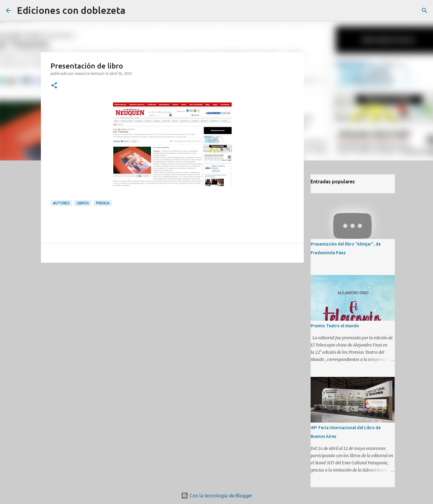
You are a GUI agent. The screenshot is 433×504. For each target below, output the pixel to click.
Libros (83, 203)
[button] (54, 86)
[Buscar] (134, 11)
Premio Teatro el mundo (335, 326)
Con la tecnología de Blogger (217, 496)
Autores (61, 203)
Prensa (103, 203)
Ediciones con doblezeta (71, 10)
